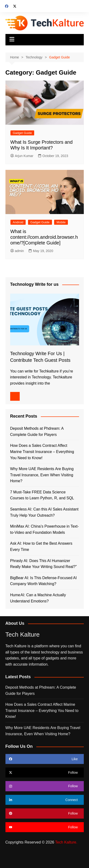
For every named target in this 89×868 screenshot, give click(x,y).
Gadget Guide (22, 133)
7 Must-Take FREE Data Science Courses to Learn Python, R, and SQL (42, 495)
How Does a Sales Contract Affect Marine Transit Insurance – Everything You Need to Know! (42, 452)
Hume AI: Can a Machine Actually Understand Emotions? (38, 598)
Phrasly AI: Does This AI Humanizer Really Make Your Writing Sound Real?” (44, 564)
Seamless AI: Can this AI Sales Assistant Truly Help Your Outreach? (44, 512)
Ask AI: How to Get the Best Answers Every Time (41, 546)
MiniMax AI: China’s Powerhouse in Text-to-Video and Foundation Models (44, 529)
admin (17, 251)
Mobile (61, 222)
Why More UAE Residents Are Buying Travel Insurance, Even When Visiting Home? (42, 475)
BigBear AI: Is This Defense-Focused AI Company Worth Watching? (44, 581)
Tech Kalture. (66, 842)
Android (18, 222)
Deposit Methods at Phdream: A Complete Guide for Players (37, 432)
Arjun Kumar (22, 156)
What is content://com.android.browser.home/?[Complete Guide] (44, 237)
